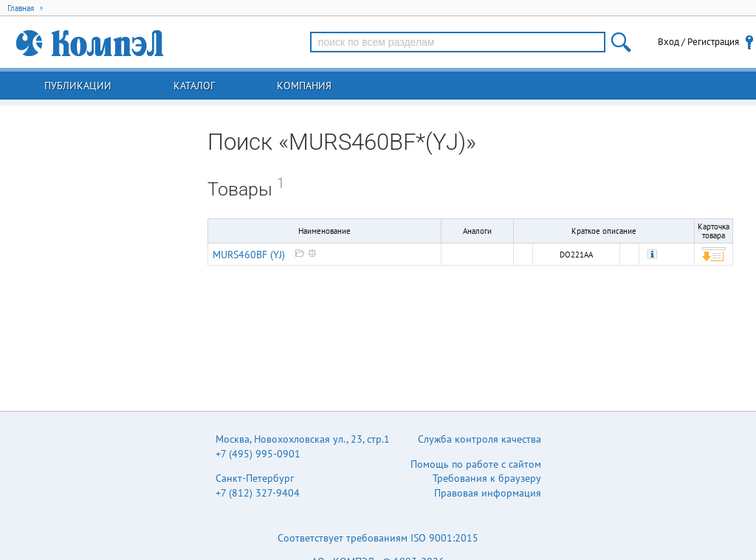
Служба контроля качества (480, 439)
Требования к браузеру (487, 478)
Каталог (194, 86)
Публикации (78, 86)
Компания (304, 86)
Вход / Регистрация (698, 42)
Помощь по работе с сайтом (476, 464)
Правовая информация (488, 493)
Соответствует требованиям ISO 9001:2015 (378, 538)
